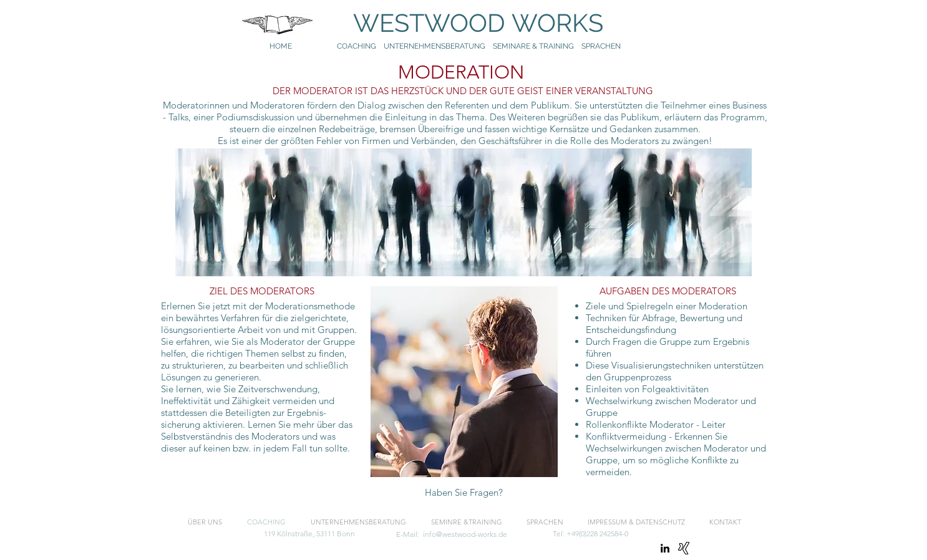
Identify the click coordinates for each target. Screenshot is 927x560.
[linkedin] (665, 548)
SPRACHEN (602, 46)
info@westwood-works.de (465, 534)
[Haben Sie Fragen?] (464, 493)
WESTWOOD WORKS (466, 23)
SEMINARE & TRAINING (533, 46)
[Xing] (684, 548)
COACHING (357, 46)
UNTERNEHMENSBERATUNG (438, 46)
